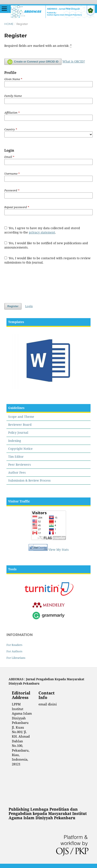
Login (29, 306)
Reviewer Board (20, 425)
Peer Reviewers (19, 465)
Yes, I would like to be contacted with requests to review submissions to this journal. (48, 260)
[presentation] (37, 284)
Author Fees (17, 472)
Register (13, 306)
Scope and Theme (21, 417)
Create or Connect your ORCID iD (33, 62)
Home (9, 24)
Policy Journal (18, 432)
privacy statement (42, 232)
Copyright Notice (20, 449)
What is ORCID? (74, 61)
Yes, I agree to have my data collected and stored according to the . (42, 230)
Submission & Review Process (29, 480)
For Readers (14, 645)
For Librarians (16, 658)
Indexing (15, 441)
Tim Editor (16, 457)
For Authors (14, 651)
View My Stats (59, 550)
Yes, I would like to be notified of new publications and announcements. (46, 245)
